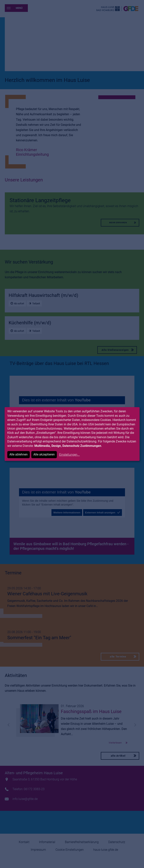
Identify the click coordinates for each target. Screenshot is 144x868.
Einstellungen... (69, 455)
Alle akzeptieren (44, 454)
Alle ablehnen (19, 454)
